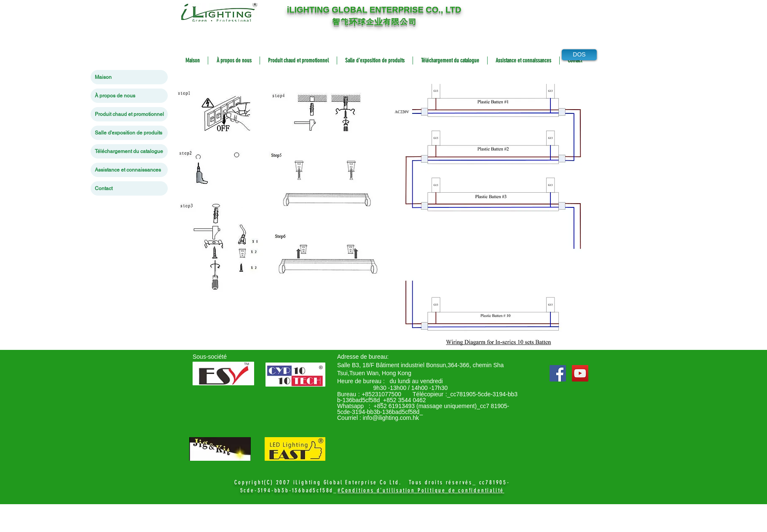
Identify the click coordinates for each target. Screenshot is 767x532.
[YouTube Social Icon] (580, 373)
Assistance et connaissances (128, 170)
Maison (103, 77)
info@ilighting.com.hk (391, 418)
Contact (104, 188)
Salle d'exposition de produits (129, 133)
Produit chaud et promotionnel (129, 114)
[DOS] (579, 55)
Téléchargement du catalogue (129, 151)
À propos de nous (115, 96)
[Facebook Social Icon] (558, 373)
